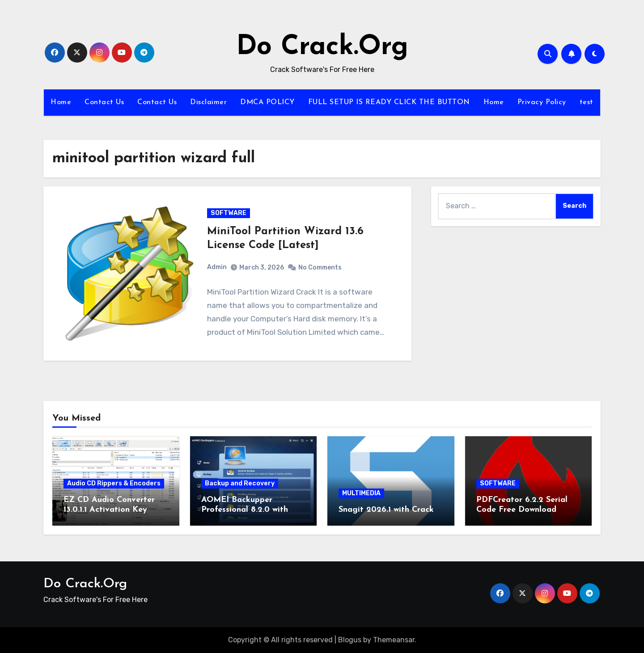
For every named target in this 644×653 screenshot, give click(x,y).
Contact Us (104, 102)
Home (61, 102)
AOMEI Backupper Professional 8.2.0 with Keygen (245, 510)
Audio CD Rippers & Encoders (114, 483)
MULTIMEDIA (361, 493)
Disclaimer (208, 102)
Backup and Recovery (240, 483)
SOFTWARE (229, 213)
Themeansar (394, 640)
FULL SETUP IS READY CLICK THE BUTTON (389, 102)
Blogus (350, 640)
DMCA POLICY (267, 102)
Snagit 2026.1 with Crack (386, 510)
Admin (217, 267)
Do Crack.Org (322, 47)
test (587, 102)
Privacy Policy (542, 102)
